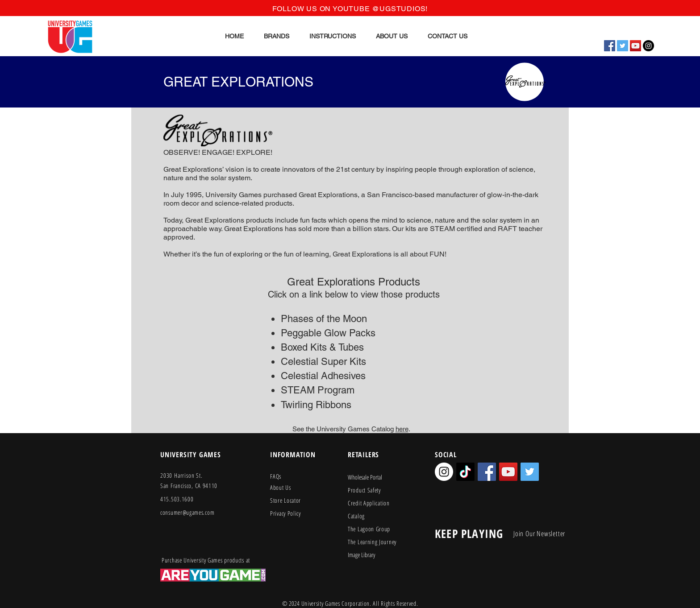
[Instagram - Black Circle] (648, 46)
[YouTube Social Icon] (635, 46)
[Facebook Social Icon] (610, 46)
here (402, 429)
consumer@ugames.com (187, 512)
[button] (276, 36)
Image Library (361, 555)
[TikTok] (465, 472)
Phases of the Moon (324, 319)
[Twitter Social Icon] (623, 46)
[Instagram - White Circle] (444, 472)
